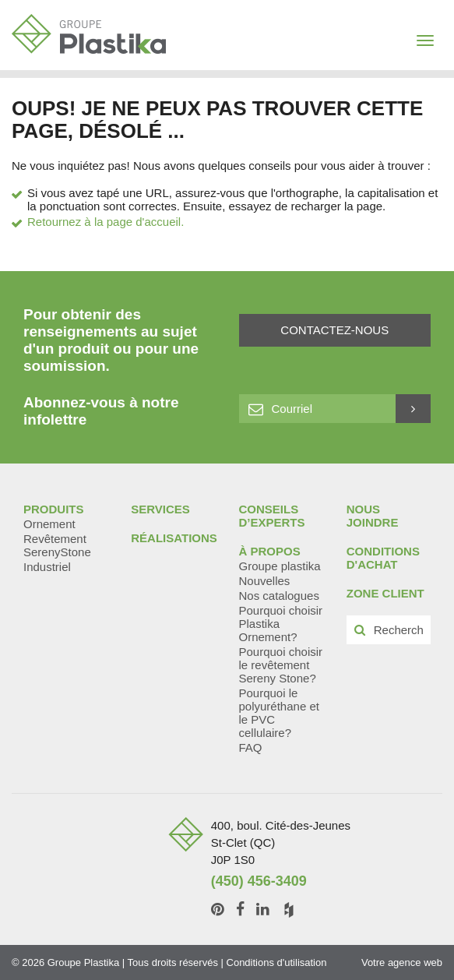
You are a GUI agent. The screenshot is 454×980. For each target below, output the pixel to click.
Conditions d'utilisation (277, 962)
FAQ (251, 747)
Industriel (47, 567)
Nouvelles (265, 581)
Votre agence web (402, 962)
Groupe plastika (280, 566)
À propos (270, 551)
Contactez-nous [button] (334, 330)
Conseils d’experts (272, 516)
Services (160, 509)
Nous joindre (373, 516)
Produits (54, 509)
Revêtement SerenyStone (57, 545)
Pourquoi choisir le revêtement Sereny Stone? (281, 665)
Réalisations (174, 538)
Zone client (385, 593)
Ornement (49, 524)
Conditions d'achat (383, 558)
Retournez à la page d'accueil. (106, 222)
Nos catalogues (279, 596)
